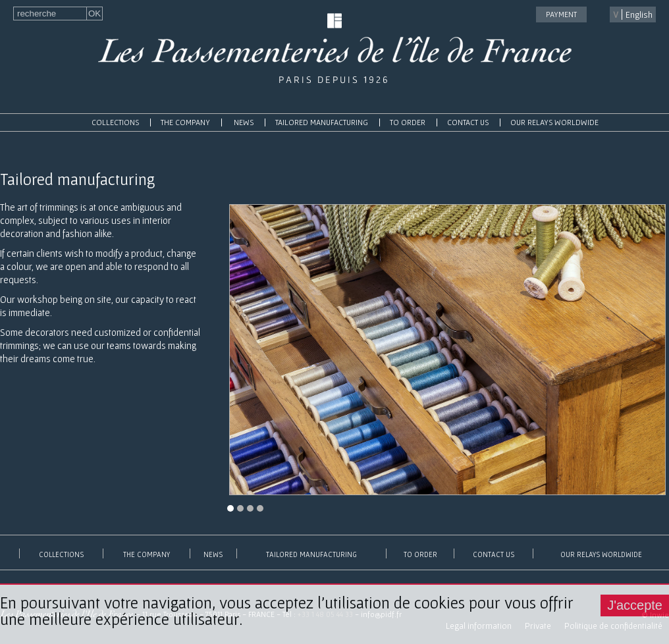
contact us (468, 122)
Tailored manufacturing (322, 122)
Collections (115, 122)
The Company (185, 122)
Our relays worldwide (554, 122)
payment (561, 14)
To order (408, 122)
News (244, 122)
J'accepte (635, 605)
